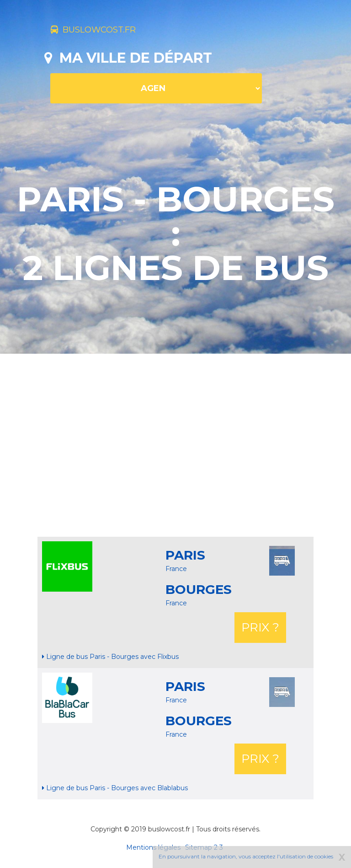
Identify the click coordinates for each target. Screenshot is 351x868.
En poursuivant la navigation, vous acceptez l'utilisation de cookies (246, 856)
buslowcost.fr (109, 31)
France (176, 569)
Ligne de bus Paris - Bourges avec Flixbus (110, 657)
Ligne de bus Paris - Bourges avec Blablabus (115, 788)
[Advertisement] (198, 445)
